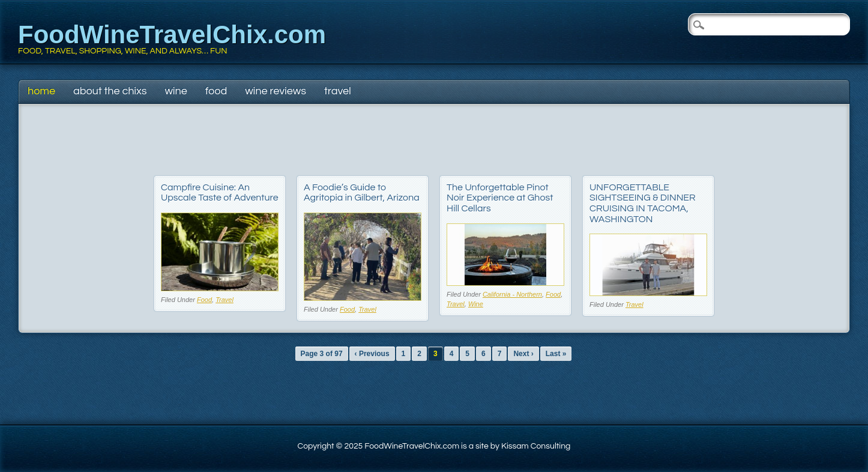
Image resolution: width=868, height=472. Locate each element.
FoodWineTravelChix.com (172, 35)
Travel (338, 91)
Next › (523, 354)
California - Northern (512, 294)
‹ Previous (372, 354)
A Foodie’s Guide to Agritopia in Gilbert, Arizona (362, 193)
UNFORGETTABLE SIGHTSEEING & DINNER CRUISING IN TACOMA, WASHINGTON (643, 203)
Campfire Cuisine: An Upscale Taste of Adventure (220, 193)
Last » (556, 354)
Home (41, 91)
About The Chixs (110, 91)
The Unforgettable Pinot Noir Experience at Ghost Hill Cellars (500, 198)
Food (216, 91)
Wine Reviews (276, 91)
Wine (176, 91)
